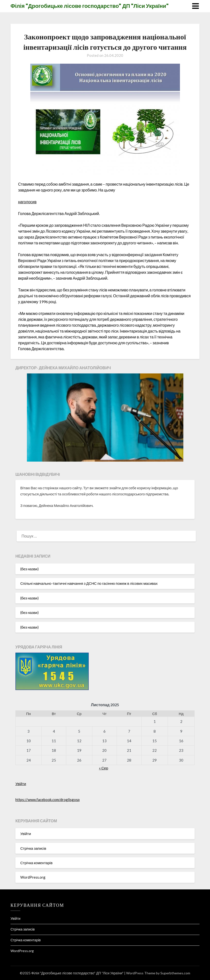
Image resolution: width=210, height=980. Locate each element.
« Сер (104, 768)
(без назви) (29, 569)
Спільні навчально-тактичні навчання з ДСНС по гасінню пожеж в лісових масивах (89, 583)
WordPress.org (33, 877)
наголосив (27, 202)
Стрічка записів (33, 848)
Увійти (21, 784)
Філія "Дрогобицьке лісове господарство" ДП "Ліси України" (90, 6)
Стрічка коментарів (36, 863)
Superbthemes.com (175, 973)
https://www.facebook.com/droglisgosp (48, 800)
